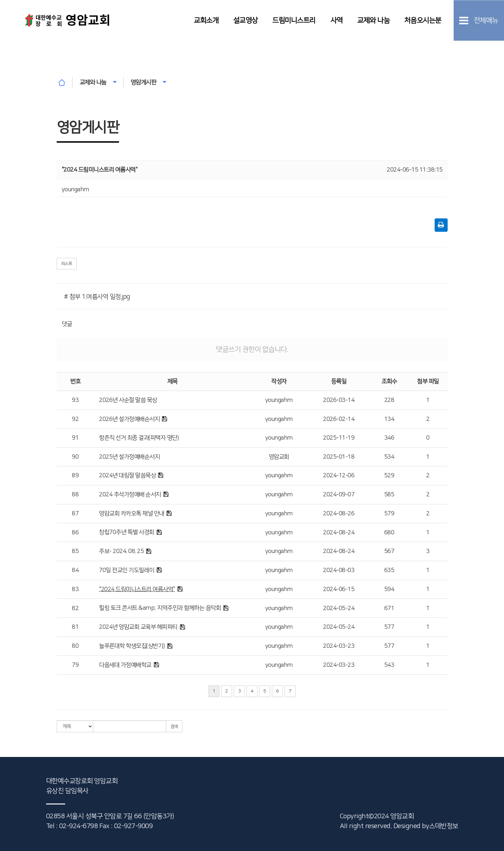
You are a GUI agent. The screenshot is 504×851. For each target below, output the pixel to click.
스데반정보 (444, 826)
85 (75, 551)
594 (389, 589)
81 (75, 627)
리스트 (67, 264)
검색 (174, 726)
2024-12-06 (339, 476)
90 (75, 457)
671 (389, 608)
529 (389, 476)
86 (75, 533)
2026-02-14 (339, 419)
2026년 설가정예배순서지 (129, 419)
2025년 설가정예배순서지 (129, 457)
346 (389, 438)
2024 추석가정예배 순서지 (130, 495)
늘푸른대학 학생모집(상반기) (132, 646)
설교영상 (245, 20)
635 (389, 570)
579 (389, 514)
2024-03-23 (339, 646)
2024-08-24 (339, 533)
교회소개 (206, 20)
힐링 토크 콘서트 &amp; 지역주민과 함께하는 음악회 (160, 608)
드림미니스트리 (294, 20)
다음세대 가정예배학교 (125, 665)
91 (75, 438)
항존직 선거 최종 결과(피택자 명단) (139, 438)
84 (75, 570)
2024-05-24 (339, 608)
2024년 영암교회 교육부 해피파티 (138, 627)
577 (389, 627)
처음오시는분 (423, 20)
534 (389, 457)
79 (75, 665)
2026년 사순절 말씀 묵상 (128, 400)
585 (389, 495)
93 (75, 400)
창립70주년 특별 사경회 (127, 532)
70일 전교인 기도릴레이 (127, 570)
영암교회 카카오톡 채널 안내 (132, 514)
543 (389, 665)
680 (389, 533)
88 (75, 495)
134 (389, 419)
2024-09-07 (339, 495)
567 (389, 551)
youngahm (279, 400)
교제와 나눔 (373, 20)
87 (75, 514)
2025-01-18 (339, 457)
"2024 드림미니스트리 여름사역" (137, 589)
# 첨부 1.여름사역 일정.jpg (97, 297)
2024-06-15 (339, 589)
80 (75, 646)
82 (75, 608)
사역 (337, 20)
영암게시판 (149, 82)
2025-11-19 (339, 438)
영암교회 (279, 457)
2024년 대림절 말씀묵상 (127, 476)
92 (75, 419)
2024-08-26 (339, 514)
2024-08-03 (339, 570)
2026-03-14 (339, 400)
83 (75, 589)
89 (75, 476)
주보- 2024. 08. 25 (121, 551)
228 (389, 400)
